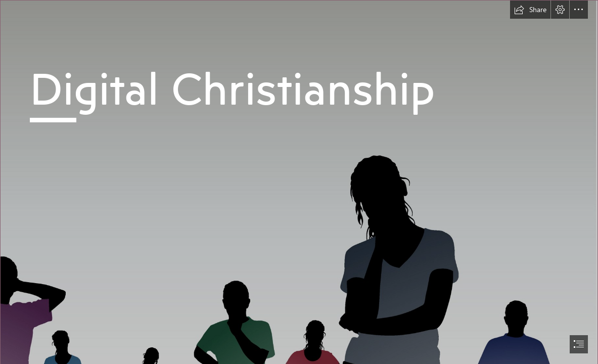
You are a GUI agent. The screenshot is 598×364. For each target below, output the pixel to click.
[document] (299, 182)
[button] (530, 10)
